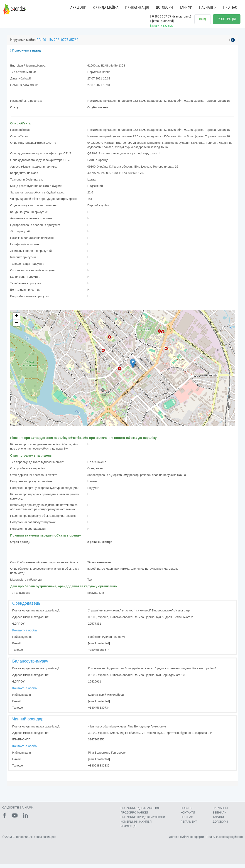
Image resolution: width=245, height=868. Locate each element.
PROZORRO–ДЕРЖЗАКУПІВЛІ (140, 812)
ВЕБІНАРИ (220, 817)
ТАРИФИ (186, 7)
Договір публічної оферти (186, 841)
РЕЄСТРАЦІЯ (227, 19)
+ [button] (16, 320)
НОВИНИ (187, 812)
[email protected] (99, 647)
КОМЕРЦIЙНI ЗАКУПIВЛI (136, 826)
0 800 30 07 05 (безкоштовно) (170, 16)
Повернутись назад (26, 54)
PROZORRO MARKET (134, 817)
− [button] (16, 327)
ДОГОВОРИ (164, 7)
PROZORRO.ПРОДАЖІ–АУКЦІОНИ (143, 821)
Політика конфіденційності (225, 841)
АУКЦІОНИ (78, 7)
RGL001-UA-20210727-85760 (57, 44)
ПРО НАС (230, 7)
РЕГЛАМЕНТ (189, 826)
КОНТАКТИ (188, 817)
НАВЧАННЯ (208, 7)
